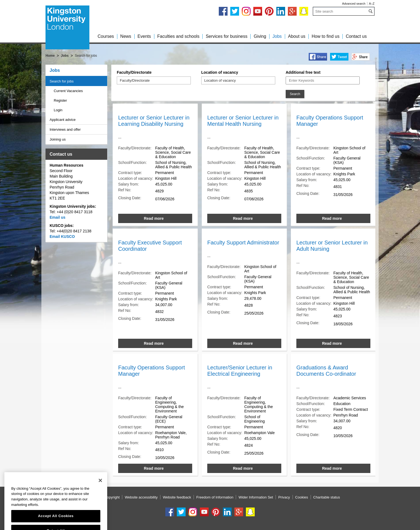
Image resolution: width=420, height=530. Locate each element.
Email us (58, 217)
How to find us (326, 36)
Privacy (284, 497)
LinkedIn (281, 11)
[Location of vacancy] (227, 80)
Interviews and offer (65, 129)
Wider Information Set (256, 497)
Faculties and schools (178, 36)
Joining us (58, 139)
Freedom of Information (215, 497)
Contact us (356, 36)
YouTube (258, 11)
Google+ (292, 11)
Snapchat (304, 11)
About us (297, 36)
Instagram (246, 11)
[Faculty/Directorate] (143, 80)
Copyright (112, 497)
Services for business (226, 36)
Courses (106, 36)
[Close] (100, 495)
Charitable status (327, 497)
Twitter (235, 11)
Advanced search (354, 4)
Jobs (277, 36)
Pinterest (269, 11)
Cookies (302, 497)
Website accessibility (141, 497)
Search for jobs (62, 81)
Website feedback (177, 497)
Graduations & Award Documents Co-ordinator (326, 371)
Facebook (223, 11)
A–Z (372, 4)
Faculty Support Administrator (243, 243)
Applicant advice (63, 120)
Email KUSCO (62, 236)
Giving (260, 36)
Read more (154, 218)
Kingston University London (67, 27)
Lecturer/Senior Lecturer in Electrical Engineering (240, 371)
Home (50, 56)
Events (144, 36)
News (126, 36)
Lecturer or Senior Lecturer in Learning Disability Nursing (154, 121)
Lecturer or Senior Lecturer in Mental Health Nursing (243, 121)
